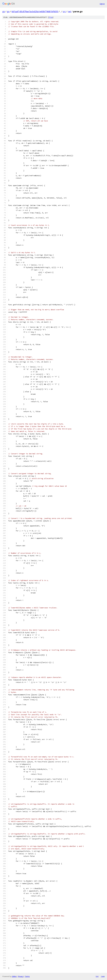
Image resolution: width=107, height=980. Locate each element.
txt (97, 976)
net (70, 11)
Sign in (102, 4)
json (103, 976)
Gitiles (14, 976)
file (51, 17)
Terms (27, 976)
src (64, 11)
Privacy (21, 976)
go (4, 11)
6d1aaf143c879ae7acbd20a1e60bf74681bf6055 (35, 11)
